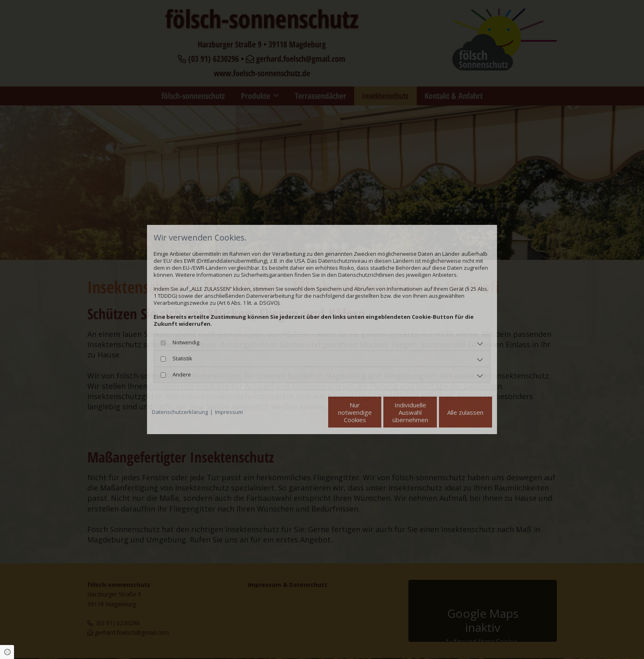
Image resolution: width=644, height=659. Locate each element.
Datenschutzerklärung (180, 412)
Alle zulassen (454, 412)
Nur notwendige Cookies (297, 412)
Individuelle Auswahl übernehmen (376, 412)
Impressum (229, 412)
